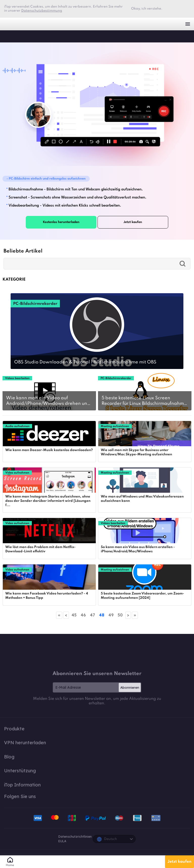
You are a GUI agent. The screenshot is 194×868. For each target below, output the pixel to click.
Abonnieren (130, 687)
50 (120, 615)
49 (111, 615)
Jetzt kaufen (179, 862)
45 (74, 615)
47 (92, 615)
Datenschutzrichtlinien (75, 837)
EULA (62, 841)
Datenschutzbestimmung (42, 11)
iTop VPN (12, 24)
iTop (9, 36)
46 (83, 615)
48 (102, 615)
